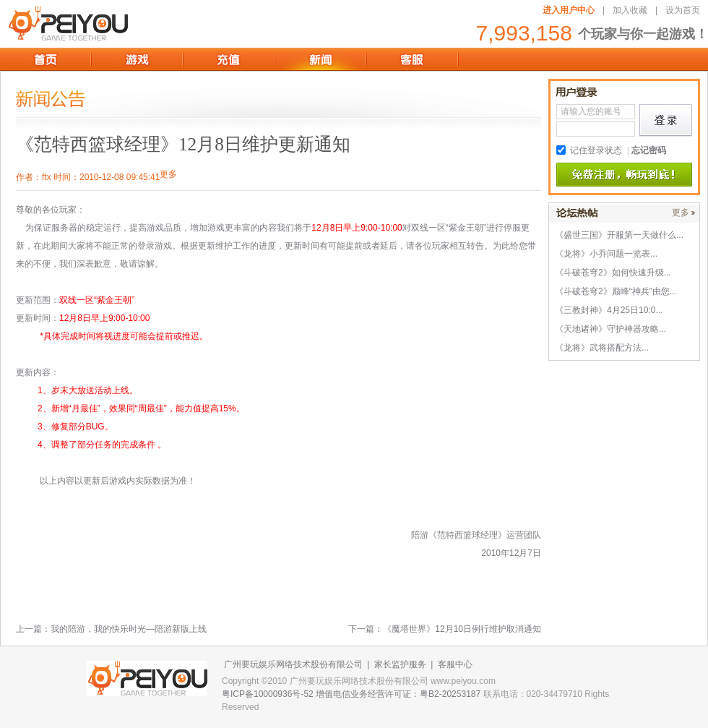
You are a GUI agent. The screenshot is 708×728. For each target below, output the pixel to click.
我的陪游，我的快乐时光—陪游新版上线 (129, 629)
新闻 (320, 59)
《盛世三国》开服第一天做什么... (619, 235)
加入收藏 (630, 10)
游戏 (137, 59)
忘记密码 (649, 150)
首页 (45, 59)
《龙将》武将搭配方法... (602, 348)
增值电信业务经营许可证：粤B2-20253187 (398, 694)
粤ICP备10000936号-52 (268, 694)
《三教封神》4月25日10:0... (609, 310)
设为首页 (683, 10)
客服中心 (455, 664)
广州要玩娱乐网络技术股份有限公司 (293, 664)
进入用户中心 (569, 10)
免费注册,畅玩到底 (624, 175)
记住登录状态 (596, 150)
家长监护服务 (400, 664)
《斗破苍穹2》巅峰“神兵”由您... (616, 291)
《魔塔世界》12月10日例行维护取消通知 (462, 629)
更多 (681, 213)
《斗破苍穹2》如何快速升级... (613, 273)
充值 (229, 59)
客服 (412, 59)
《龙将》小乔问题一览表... (606, 254)
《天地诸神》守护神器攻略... (610, 329)
